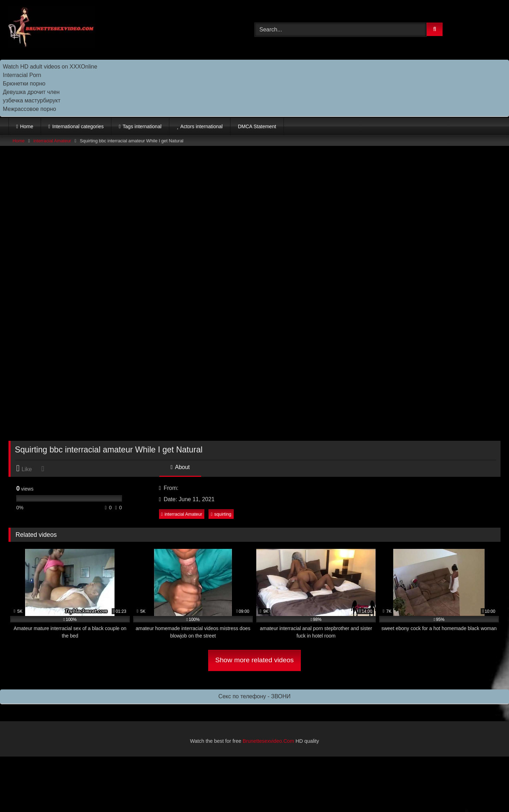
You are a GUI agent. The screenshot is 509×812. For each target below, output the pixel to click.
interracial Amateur (52, 141)
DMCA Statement (257, 126)
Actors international (201, 126)
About (180, 467)
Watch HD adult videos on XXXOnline (50, 67)
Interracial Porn (22, 75)
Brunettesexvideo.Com (269, 741)
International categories (78, 126)
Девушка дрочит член (31, 92)
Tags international (142, 126)
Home (27, 126)
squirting (221, 514)
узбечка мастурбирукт (32, 100)
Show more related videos (255, 660)
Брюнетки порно (24, 84)
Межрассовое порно (30, 109)
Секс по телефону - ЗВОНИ (255, 696)
